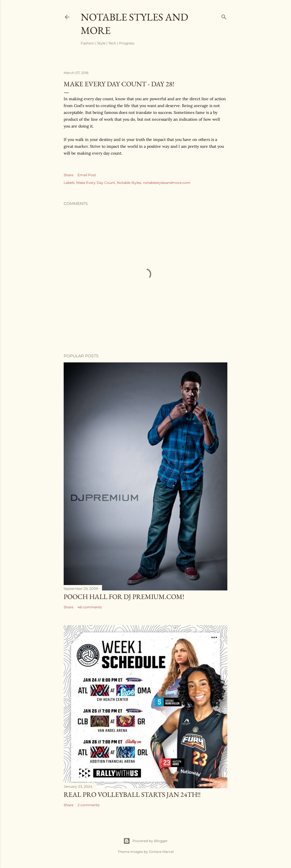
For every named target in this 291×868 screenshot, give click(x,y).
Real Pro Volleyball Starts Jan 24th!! (132, 794)
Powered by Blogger (145, 841)
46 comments (90, 607)
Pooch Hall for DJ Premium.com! (124, 597)
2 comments (89, 805)
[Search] (224, 16)
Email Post (87, 175)
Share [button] (68, 175)
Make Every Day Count (96, 183)
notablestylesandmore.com (167, 183)
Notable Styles (129, 183)
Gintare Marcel (161, 852)
